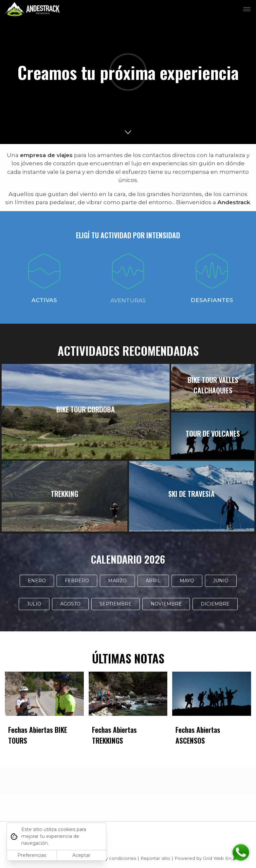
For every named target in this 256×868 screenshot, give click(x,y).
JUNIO (221, 581)
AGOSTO (70, 604)
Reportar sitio (155, 858)
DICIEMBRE (215, 604)
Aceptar (81, 855)
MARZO (117, 581)
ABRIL (153, 581)
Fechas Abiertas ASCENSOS (198, 735)
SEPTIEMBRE (116, 604)
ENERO (37, 581)
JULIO (34, 604)
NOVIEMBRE (166, 604)
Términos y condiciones (110, 858)
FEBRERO (77, 581)
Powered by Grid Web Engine (208, 858)
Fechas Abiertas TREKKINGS (114, 735)
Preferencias (32, 855)
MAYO (187, 581)
